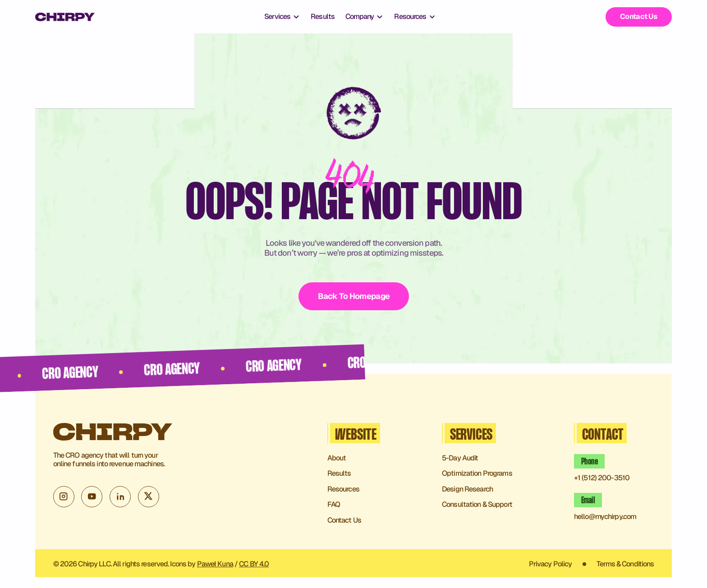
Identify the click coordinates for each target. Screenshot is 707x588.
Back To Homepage (353, 296)
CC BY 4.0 (254, 564)
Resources (343, 489)
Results (323, 17)
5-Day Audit (460, 458)
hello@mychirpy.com (605, 517)
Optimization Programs (477, 474)
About (337, 458)
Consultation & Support (477, 505)
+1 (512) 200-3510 (602, 478)
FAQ (334, 505)
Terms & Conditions (625, 564)
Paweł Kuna (215, 564)
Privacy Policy (551, 564)
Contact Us (638, 16)
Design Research (467, 489)
